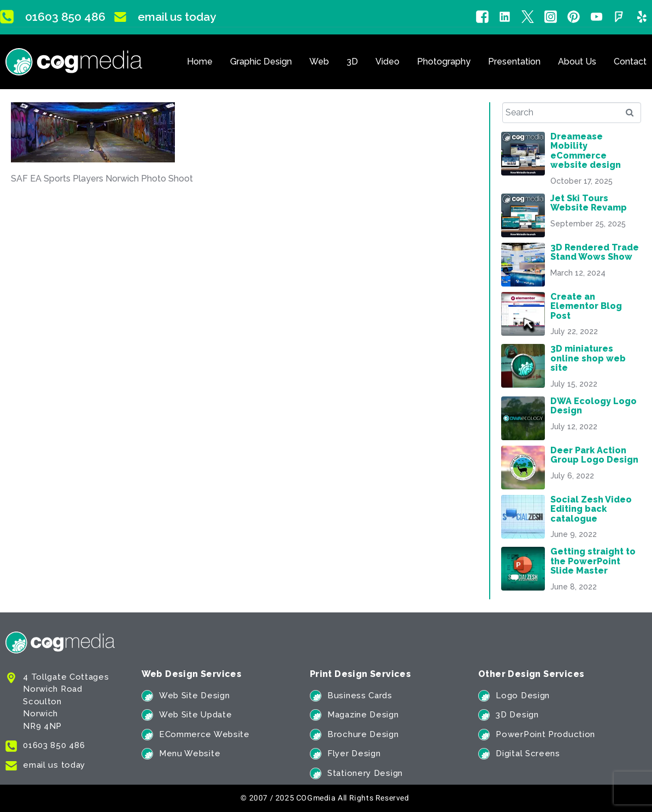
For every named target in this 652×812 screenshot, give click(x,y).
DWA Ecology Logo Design (594, 406)
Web (319, 62)
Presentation (514, 62)
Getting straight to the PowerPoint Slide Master (593, 561)
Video (387, 62)
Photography (444, 62)
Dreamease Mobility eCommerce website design (586, 151)
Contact (630, 62)
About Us (577, 62)
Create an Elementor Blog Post (586, 306)
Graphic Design (261, 62)
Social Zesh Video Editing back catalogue (591, 509)
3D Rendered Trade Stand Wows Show (595, 252)
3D (352, 62)
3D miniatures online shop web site (588, 358)
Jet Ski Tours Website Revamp (589, 203)
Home (200, 62)
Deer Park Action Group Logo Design (594, 455)
